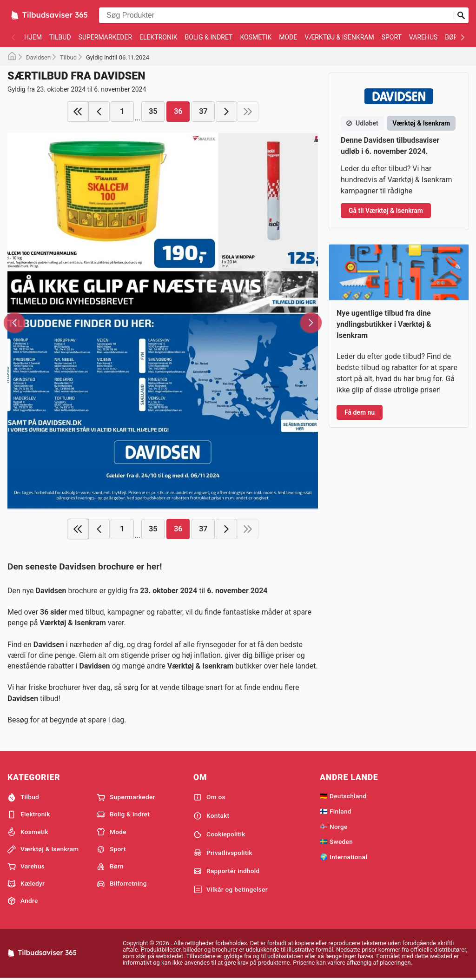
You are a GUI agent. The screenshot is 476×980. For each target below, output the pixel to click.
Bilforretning (122, 884)
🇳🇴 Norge (334, 827)
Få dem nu (360, 412)
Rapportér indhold (227, 871)
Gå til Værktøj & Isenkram (386, 211)
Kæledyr (26, 884)
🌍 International (344, 857)
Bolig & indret (208, 37)
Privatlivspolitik (223, 853)
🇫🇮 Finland (336, 811)
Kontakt (211, 816)
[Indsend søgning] (461, 15)
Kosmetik (256, 37)
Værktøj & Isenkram (339, 37)
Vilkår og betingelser (231, 890)
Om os (209, 797)
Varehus (423, 37)
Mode (288, 37)
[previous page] (99, 112)
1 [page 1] (122, 111)
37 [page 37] (203, 111)
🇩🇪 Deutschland (343, 796)
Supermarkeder (105, 37)
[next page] (226, 112)
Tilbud (60, 37)
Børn (453, 37)
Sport (392, 37)
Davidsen (38, 57)
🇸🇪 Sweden (336, 841)
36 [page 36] (178, 111)
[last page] (248, 112)
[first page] (78, 112)
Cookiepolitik (219, 834)
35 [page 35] (153, 111)
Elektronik (158, 37)
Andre (23, 901)
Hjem (33, 37)
